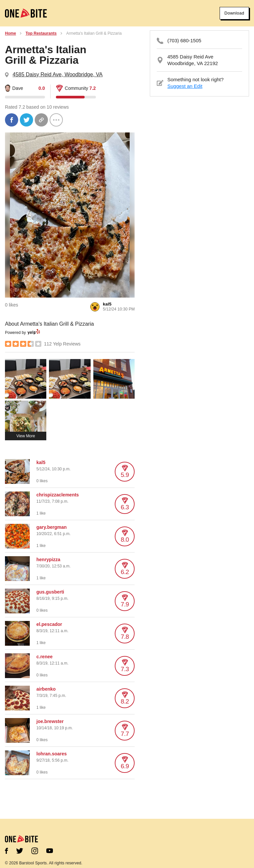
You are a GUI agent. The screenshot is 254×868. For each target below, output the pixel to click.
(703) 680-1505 (184, 40)
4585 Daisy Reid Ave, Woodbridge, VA (58, 74)
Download (231, 13)
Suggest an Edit (185, 86)
